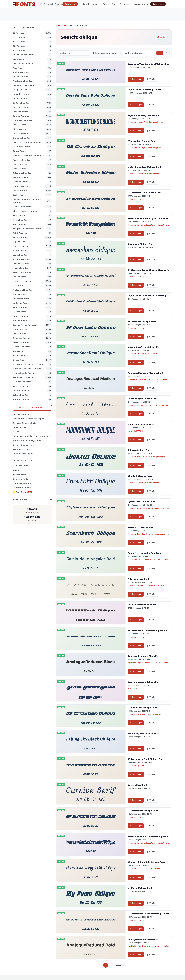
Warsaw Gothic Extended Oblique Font (149, 836)
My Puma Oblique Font (140, 888)
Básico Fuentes (20, 77)
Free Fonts (61, 25)
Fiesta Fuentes (20, 220)
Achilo (16, 432)
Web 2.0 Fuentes (21, 386)
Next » (119, 965)
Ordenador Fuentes (22, 120)
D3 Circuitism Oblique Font (142, 708)
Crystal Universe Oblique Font (144, 682)
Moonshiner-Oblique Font (141, 424)
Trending (124, 4)
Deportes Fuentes (22, 338)
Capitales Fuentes (22, 94)
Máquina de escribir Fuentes (27, 369)
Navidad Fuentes (21, 107)
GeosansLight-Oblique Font (143, 399)
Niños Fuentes (20, 237)
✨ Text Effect (23, 492)
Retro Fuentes (20, 307)
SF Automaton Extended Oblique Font (148, 914)
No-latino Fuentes (22, 272)
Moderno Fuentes (21, 259)
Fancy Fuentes (20, 164)
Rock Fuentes (19, 312)
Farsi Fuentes (19, 169)
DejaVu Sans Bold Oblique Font (144, 90)
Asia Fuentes (19, 68)
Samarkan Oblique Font (141, 244)
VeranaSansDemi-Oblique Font (144, 347)
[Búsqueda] (58, 4)
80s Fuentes (19, 46)
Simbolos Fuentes (22, 138)
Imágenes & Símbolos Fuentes (28, 229)
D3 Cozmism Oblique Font (142, 141)
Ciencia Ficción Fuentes (24, 325)
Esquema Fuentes (22, 281)
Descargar (136, 79)
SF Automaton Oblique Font (143, 811)
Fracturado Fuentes (23, 81)
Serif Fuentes (19, 334)
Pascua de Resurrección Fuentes (29, 156)
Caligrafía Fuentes (22, 90)
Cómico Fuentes (21, 116)
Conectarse (158, 4)
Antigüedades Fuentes (24, 55)
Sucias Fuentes (20, 246)
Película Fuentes (21, 264)
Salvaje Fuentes (21, 395)
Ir (160, 53)
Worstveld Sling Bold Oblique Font (146, 862)
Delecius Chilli (20, 427)
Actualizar (151, 259)
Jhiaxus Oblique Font (139, 450)
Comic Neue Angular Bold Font (144, 553)
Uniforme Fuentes (22, 303)
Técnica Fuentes (21, 351)
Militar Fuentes (20, 251)
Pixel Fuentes (19, 286)
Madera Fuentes (21, 399)
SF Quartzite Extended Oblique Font (147, 630)
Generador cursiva (22, 488)
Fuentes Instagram (22, 483)
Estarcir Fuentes (21, 342)
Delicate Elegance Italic (24, 423)
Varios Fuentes (20, 255)
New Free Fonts (20, 466)
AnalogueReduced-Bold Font (143, 939)
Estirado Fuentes (21, 177)
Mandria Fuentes (21, 182)
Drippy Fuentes (20, 151)
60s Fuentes (19, 42)
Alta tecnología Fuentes (25, 211)
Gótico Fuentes (20, 191)
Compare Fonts (20, 479)
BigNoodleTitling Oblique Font (144, 115)
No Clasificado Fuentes (24, 373)
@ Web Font (152, 79)
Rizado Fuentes (20, 129)
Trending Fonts (20, 475)
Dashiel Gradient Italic (24, 445)
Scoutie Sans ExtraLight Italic (27, 441)
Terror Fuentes (20, 224)
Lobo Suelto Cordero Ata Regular (29, 419)
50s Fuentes (19, 37)
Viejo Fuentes (19, 277)
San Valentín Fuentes (23, 377)
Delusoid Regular (21, 414)
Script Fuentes (20, 329)
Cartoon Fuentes (21, 103)
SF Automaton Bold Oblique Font (146, 759)
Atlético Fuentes (21, 72)
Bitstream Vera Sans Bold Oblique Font (149, 64)
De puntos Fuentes (22, 147)
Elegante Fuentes (21, 347)
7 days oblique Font (138, 579)
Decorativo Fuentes (22, 134)
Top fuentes (19, 470)
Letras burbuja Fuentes (24, 85)
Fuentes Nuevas (91, 4)
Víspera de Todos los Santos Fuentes (27, 201)
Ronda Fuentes (20, 316)
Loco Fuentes (19, 125)
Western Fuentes (21, 391)
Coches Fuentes (21, 99)
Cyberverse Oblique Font (141, 502)
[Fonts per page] (106, 53)
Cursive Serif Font (137, 785)
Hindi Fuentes (20, 216)
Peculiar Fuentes (21, 299)
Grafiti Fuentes (20, 195)
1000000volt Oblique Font (142, 605)
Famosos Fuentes (21, 160)
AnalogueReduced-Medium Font (145, 373)
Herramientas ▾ (140, 4)
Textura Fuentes (21, 356)
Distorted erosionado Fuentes (28, 142)
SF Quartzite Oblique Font (142, 321)
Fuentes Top (109, 4)
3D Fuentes (18, 33)
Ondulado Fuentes (22, 382)
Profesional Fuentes (23, 290)
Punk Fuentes (19, 294)
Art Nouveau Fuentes (23, 64)
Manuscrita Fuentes (23, 207)
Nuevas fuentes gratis (32, 408)
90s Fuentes (19, 50)
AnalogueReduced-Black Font (144, 656)
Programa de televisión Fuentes (29, 364)
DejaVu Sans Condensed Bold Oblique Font (151, 296)
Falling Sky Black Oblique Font (144, 733)
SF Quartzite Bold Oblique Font (145, 193)
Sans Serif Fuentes (22, 321)
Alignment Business (23, 449)
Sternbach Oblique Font (141, 527)
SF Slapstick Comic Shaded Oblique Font (150, 270)
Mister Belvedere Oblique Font (144, 167)
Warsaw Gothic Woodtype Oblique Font (149, 218)
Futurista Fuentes (21, 186)
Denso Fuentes (20, 360)
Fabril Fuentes (20, 233)
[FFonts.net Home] (24, 4)
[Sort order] (138, 53)
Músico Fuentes (20, 268)
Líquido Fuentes (21, 242)
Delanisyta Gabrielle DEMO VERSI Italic (32, 436)
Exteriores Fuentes (22, 173)
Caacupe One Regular (24, 454)
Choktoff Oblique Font (140, 476)
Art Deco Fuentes (21, 59)
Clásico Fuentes (21, 112)
